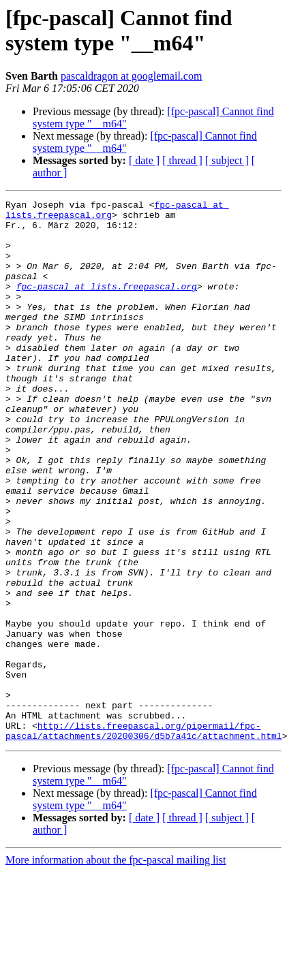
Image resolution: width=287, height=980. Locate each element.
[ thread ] (182, 160)
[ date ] (144, 160)
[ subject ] (227, 160)
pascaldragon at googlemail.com (131, 76)
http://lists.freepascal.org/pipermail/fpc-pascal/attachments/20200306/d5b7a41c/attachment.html (144, 838)
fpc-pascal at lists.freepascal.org (107, 304)
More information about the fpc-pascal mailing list (116, 968)
